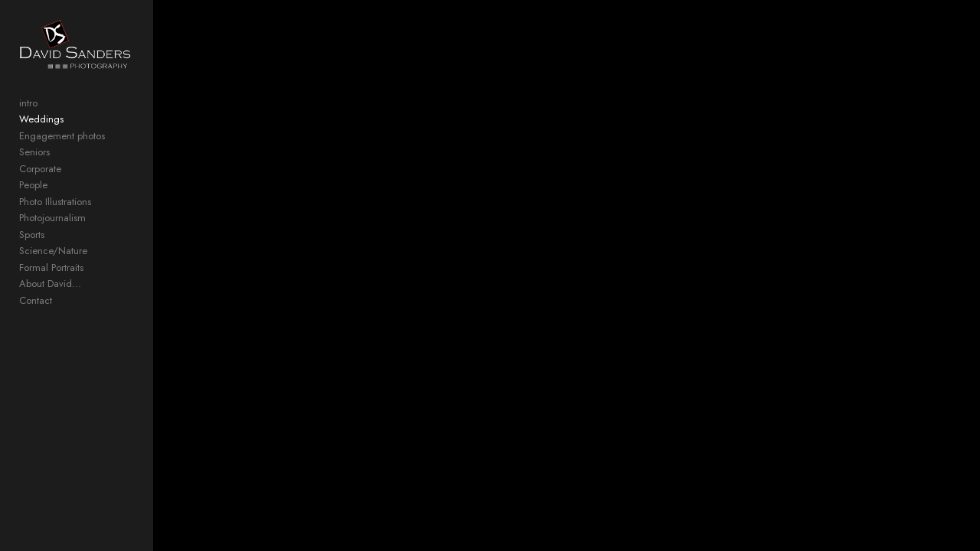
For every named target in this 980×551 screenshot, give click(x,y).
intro (28, 118)
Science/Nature (53, 266)
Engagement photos (62, 151)
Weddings (41, 134)
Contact (36, 316)
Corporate (40, 184)
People (33, 200)
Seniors (34, 167)
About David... (50, 299)
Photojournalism (52, 233)
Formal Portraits (51, 283)
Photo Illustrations (55, 217)
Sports (32, 250)
